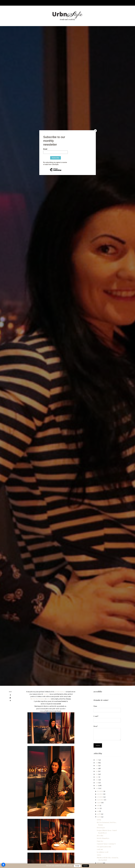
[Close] (95, 131)
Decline (86, 866)
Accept (77, 866)
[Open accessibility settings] (3, 865)
